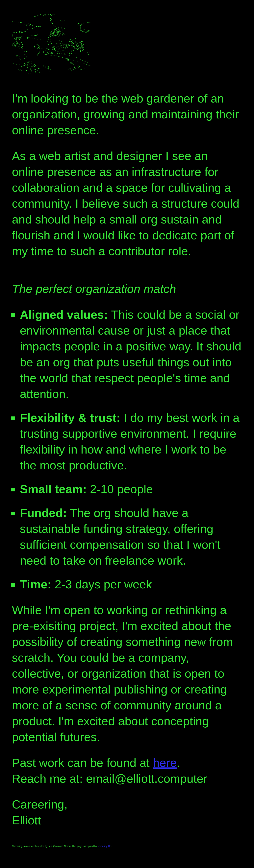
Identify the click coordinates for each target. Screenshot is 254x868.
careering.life (104, 846)
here (165, 763)
